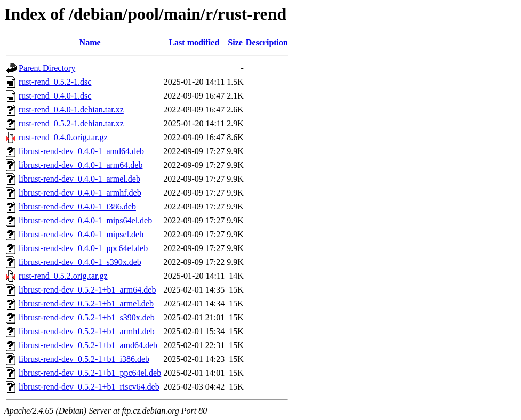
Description (267, 42)
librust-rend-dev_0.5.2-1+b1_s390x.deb (87, 317)
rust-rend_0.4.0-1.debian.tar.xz (71, 110)
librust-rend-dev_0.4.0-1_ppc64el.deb (83, 248)
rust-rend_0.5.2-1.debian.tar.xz (71, 123)
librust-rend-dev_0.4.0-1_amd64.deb (81, 151)
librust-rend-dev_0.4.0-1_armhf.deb (80, 193)
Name (90, 42)
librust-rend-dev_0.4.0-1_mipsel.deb (81, 234)
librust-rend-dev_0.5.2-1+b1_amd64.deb (88, 345)
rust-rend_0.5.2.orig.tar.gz (63, 276)
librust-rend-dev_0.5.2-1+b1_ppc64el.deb (90, 373)
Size (235, 42)
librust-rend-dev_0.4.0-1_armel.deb (79, 179)
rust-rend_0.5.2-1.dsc (55, 82)
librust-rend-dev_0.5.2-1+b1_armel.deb (86, 304)
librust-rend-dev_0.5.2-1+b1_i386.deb (84, 359)
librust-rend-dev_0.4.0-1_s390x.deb (80, 262)
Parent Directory (47, 68)
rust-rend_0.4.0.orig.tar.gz (63, 137)
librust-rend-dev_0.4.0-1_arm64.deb (81, 165)
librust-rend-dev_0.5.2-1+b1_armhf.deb (87, 331)
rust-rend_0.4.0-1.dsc (55, 96)
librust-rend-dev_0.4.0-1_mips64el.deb (85, 220)
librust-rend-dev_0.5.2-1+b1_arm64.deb (87, 290)
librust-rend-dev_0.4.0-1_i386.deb (77, 207)
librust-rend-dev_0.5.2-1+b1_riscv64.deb (89, 387)
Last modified (194, 42)
